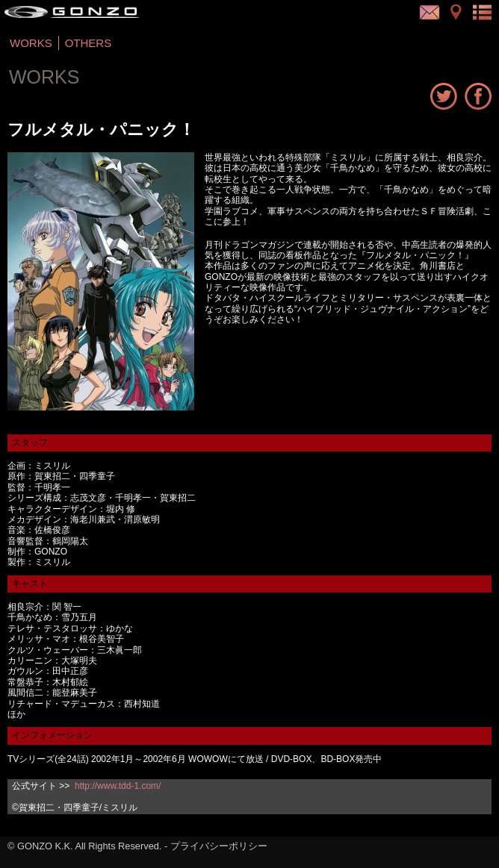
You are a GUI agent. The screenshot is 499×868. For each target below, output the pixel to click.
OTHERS (89, 43)
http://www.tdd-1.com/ (118, 786)
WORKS (31, 43)
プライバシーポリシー (219, 846)
